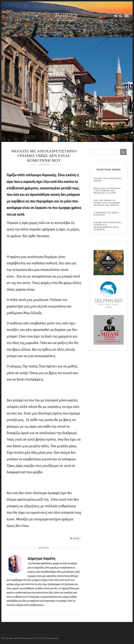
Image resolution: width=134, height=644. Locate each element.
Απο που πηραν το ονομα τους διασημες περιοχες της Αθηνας (107, 203)
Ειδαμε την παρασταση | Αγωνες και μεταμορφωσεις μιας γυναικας (108, 226)
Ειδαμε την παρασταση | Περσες (108, 180)
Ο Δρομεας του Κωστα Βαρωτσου (106, 214)
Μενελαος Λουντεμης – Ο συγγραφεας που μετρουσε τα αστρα (108, 191)
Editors (44, 548)
